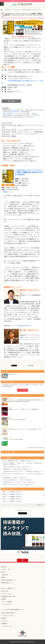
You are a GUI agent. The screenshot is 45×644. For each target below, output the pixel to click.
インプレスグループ (6, 604)
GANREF (4, 618)
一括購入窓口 (5, 575)
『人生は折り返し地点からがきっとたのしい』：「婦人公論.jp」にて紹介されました (22, 471)
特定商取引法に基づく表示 (8, 596)
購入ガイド (4, 572)
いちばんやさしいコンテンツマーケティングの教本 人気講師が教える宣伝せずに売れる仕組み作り (29, 172)
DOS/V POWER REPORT (8, 613)
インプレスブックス (6, 626)
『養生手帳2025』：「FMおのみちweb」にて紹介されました (17, 469)
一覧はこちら (40, 505)
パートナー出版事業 (6, 602)
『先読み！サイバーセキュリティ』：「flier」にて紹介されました (18, 484)
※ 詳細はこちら (7, 192)
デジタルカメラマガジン (8, 616)
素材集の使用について (7, 583)
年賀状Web (4, 624)
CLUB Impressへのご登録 (18, 112)
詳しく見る (23, 390)
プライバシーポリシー (7, 594)
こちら (13, 110)
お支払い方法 (6, 113)
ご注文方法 (34, 113)
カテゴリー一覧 (5, 569)
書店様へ (3, 577)
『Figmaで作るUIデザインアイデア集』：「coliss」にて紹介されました (19, 482)
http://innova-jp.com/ (24, 326)
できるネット (5, 621)
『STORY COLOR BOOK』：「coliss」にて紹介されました (16, 467)
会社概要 (3, 599)
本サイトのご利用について (8, 588)
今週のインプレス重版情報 (9, 492)
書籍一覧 (3, 567)
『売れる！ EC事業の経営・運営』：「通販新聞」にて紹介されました (19, 461)
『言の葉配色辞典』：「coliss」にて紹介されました (15, 478)
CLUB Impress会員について (9, 580)
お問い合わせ (5, 591)
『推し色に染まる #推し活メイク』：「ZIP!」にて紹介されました (18, 480)
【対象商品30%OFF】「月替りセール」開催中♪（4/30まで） (22, 1)
